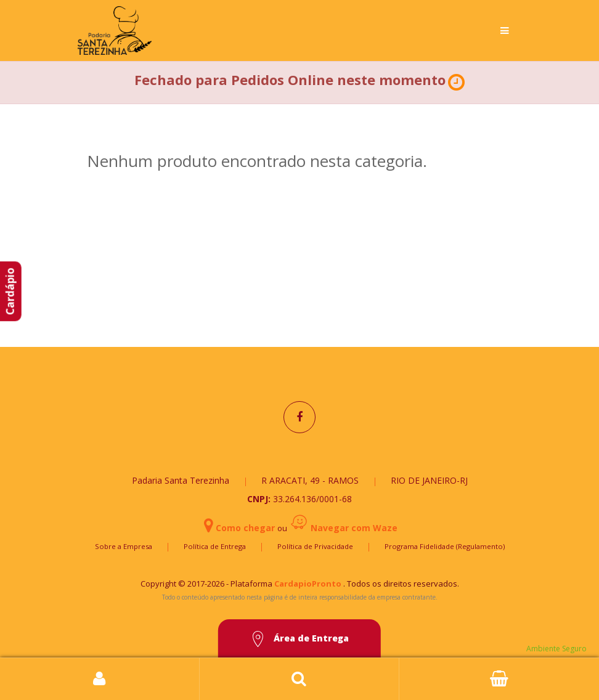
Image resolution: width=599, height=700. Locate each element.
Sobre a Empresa (124, 546)
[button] (456, 83)
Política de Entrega (215, 546)
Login (100, 679)
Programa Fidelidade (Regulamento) (445, 546)
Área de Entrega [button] (299, 639)
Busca (299, 679)
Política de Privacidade (315, 546)
